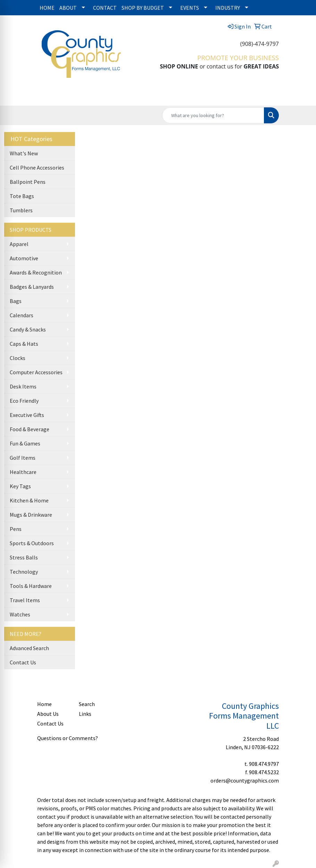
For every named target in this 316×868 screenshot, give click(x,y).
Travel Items (25, 600)
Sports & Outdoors (32, 543)
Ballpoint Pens (28, 182)
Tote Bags (22, 196)
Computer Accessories (36, 372)
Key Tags (20, 486)
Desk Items (23, 386)
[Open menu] (302, 96)
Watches (20, 614)
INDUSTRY (228, 8)
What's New (24, 153)
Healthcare (23, 472)
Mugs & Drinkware (31, 515)
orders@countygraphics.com (245, 780)
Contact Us (23, 662)
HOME (47, 8)
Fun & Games (25, 443)
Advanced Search (29, 648)
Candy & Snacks (28, 329)
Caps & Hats (24, 344)
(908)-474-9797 (260, 44)
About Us (48, 714)
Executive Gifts (27, 415)
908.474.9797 (264, 764)
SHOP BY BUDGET (143, 8)
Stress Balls (24, 557)
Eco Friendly (24, 401)
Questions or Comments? (68, 738)
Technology (24, 572)
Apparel (19, 244)
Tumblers (21, 210)
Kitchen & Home (29, 500)
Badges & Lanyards (32, 287)
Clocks (18, 358)
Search (87, 704)
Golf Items (23, 458)
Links (85, 714)
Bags (16, 301)
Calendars (22, 315)
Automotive (24, 258)
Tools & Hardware (31, 586)
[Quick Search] (213, 115)
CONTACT (105, 8)
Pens (16, 529)
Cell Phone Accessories (37, 167)
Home (44, 704)
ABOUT (68, 8)
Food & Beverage (30, 429)
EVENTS (190, 8)
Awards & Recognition (36, 272)
